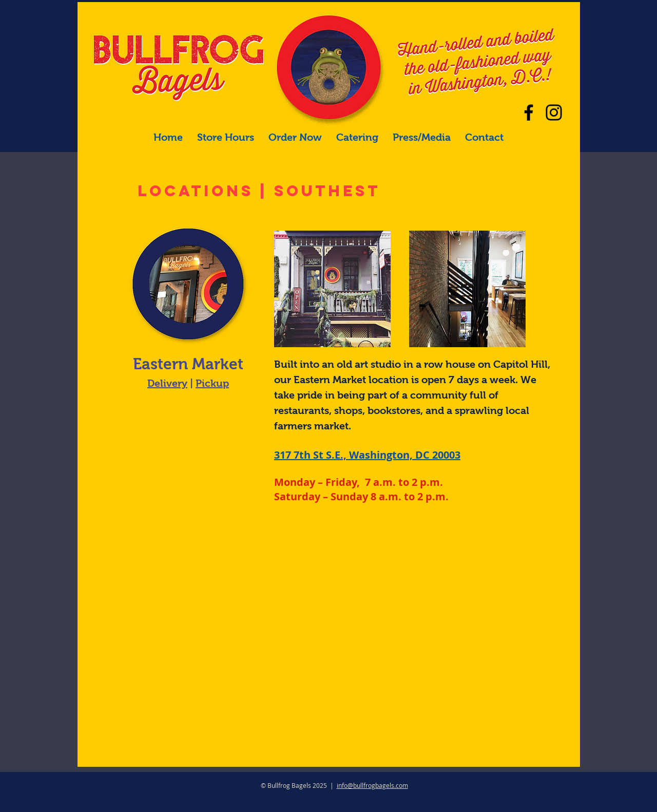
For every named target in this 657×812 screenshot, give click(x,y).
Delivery (167, 383)
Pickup (212, 383)
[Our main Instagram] (554, 112)
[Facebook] (529, 112)
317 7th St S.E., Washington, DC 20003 (367, 455)
